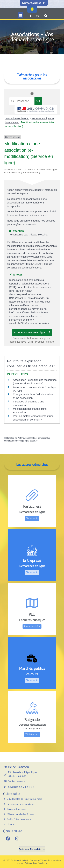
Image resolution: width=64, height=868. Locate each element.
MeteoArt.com (38, 849)
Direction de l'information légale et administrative (28, 438)
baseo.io (34, 441)
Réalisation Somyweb (30, 860)
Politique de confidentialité (36, 863)
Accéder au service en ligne (32, 332)
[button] (20, 15)
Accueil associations (17, 118)
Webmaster (46, 860)
